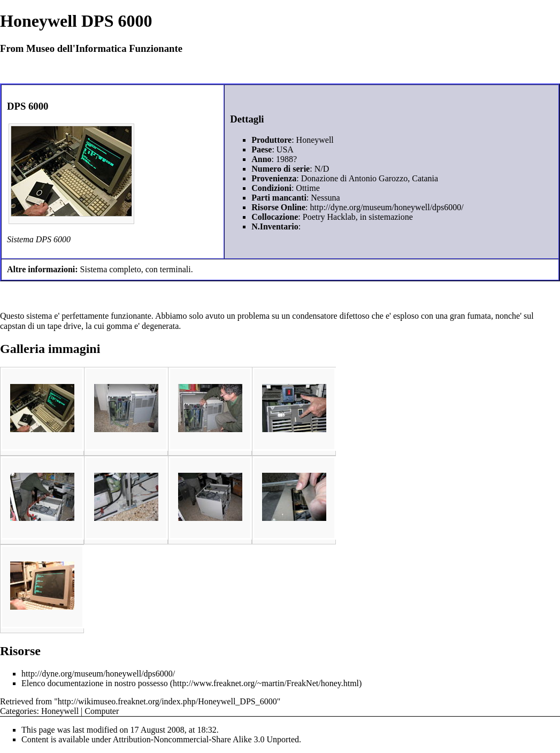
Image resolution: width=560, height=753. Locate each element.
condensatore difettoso (331, 316)
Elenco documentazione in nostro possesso (95, 683)
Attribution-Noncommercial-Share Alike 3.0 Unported (206, 739)
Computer (102, 711)
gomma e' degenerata (143, 326)
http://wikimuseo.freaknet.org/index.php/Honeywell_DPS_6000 (167, 701)
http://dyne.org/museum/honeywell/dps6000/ (387, 207)
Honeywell (60, 711)
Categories (18, 711)
